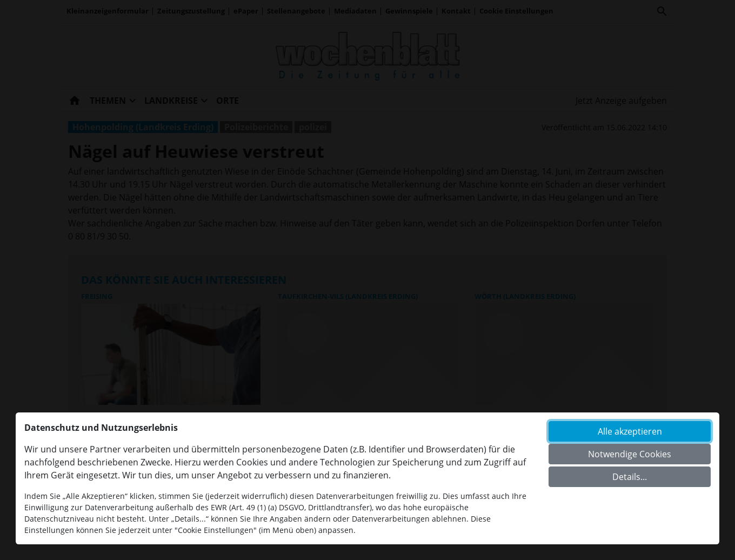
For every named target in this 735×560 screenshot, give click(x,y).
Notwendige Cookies (630, 454)
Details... (630, 477)
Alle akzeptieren (630, 431)
